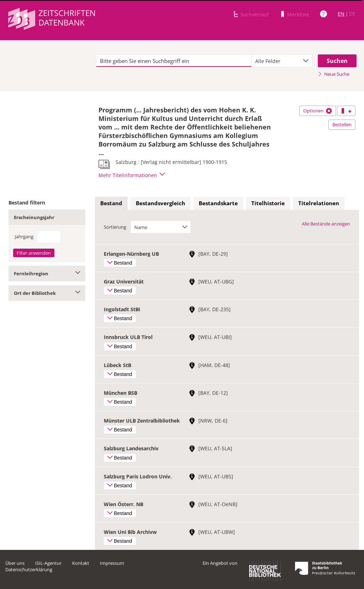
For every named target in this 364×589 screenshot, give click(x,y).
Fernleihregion (47, 274)
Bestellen (342, 124)
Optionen (318, 111)
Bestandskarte (218, 203)
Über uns (15, 563)
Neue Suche (334, 74)
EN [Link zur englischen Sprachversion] (341, 14)
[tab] (111, 203)
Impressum (112, 563)
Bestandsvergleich (160, 203)
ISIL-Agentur (48, 563)
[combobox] (282, 61)
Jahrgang (24, 237)
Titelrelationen (319, 203)
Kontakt (81, 563)
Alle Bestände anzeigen (326, 224)
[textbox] (174, 61)
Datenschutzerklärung (29, 569)
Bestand (111, 203)
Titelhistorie (268, 203)
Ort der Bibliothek (47, 293)
